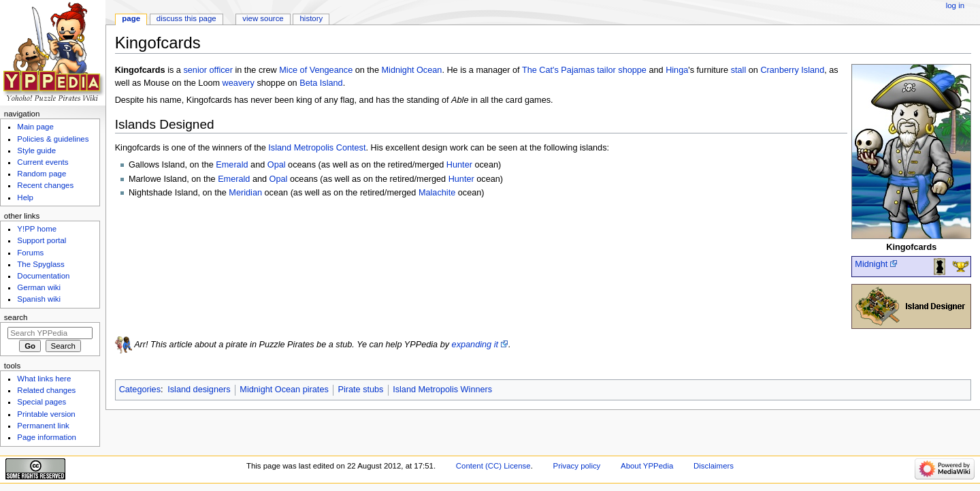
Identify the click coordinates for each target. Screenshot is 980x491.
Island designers (199, 390)
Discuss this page (186, 18)
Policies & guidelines (53, 139)
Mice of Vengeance (316, 70)
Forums (30, 253)
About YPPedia (647, 466)
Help (25, 197)
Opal (277, 165)
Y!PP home (37, 229)
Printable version (46, 414)
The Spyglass (40, 264)
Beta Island (321, 83)
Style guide (36, 151)
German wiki (39, 287)
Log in (955, 5)
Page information (47, 437)
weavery (239, 83)
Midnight (871, 264)
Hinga (677, 70)
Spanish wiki (39, 299)
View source (263, 18)
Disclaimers (714, 466)
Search (16, 317)
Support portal (42, 240)
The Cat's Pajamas (558, 70)
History (312, 18)
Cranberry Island (792, 70)
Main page (35, 127)
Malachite (437, 193)
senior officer (208, 70)
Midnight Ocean (412, 70)
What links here (44, 379)
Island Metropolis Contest (317, 148)
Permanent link (43, 426)
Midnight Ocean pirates (284, 390)
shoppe (632, 70)
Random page (42, 174)
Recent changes (45, 185)
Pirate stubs (360, 390)
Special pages (42, 402)
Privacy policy (577, 466)
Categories (140, 390)
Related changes (46, 390)
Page (131, 18)
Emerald (232, 165)
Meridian (245, 193)
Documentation (43, 276)
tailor (606, 70)
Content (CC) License (493, 466)
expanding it (475, 345)
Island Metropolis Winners (442, 390)
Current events (43, 162)
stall (739, 70)
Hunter (459, 165)
